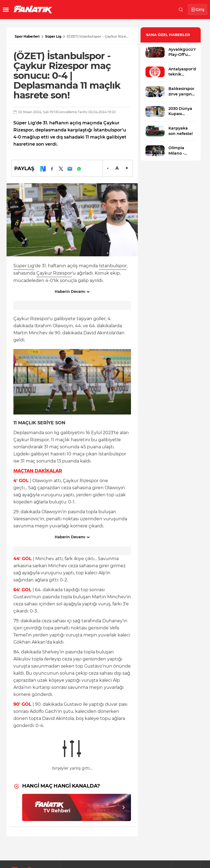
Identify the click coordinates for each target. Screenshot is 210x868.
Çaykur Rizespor (54, 273)
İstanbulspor (113, 266)
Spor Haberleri (27, 36)
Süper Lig (53, 36)
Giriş (198, 10)
